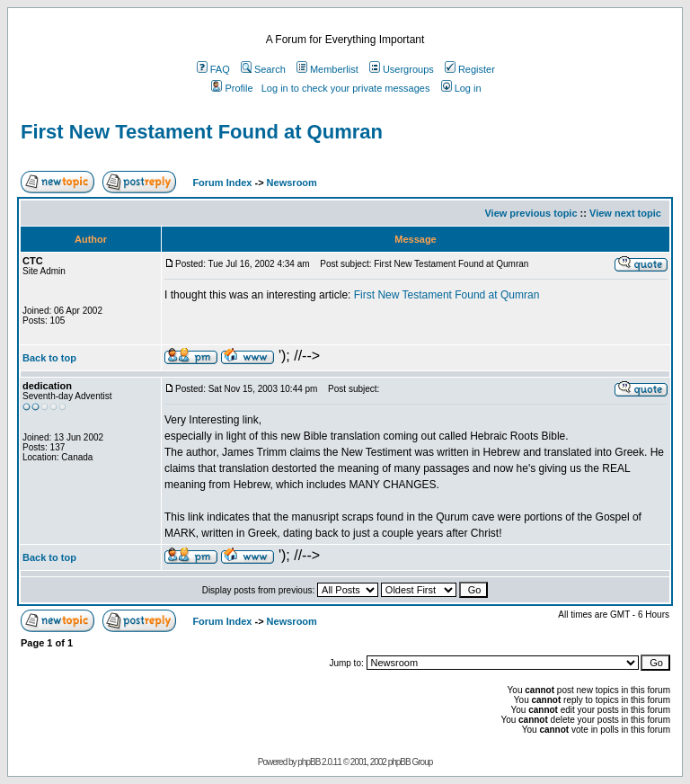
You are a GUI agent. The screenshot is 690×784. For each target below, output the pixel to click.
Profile (232, 88)
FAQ (213, 69)
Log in (461, 88)
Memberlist (327, 69)
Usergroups (402, 69)
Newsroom (292, 183)
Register (470, 69)
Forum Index (221, 183)
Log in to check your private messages (346, 88)
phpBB (309, 762)
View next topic (625, 213)
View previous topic (531, 213)
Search (263, 69)
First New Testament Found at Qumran (202, 132)
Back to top (49, 358)
